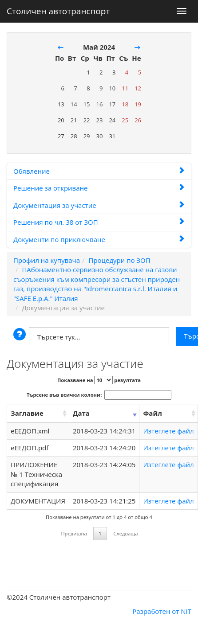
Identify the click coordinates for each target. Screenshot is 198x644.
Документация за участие (99, 205)
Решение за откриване (99, 188)
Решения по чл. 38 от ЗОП (99, 222)
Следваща (125, 533)
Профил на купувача (47, 260)
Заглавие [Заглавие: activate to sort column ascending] (27, 413)
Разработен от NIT (162, 611)
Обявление (99, 171)
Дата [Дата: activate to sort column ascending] (81, 413)
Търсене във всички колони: (99, 395)
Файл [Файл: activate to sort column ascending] (152, 413)
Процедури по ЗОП (119, 260)
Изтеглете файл (168, 431)
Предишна (74, 533)
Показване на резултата (99, 380)
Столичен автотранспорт (58, 9)
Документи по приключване (99, 239)
